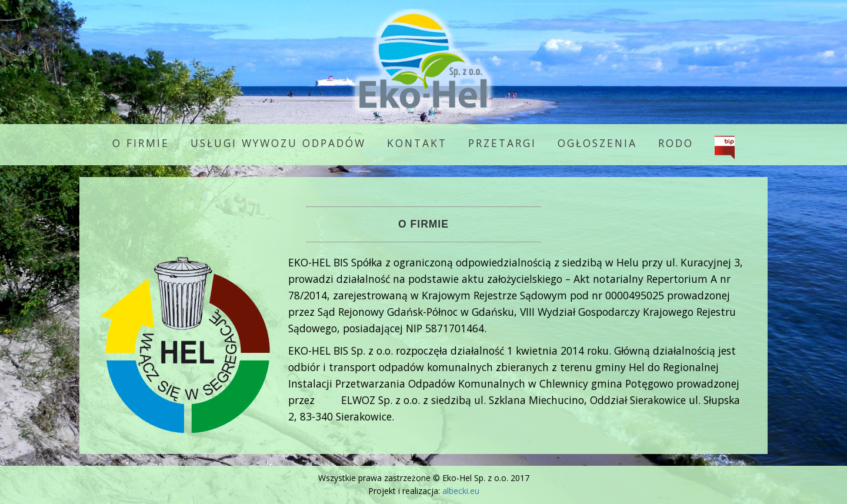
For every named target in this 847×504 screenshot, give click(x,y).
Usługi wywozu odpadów (278, 143)
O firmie (141, 143)
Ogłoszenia (597, 143)
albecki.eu (461, 491)
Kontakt (417, 143)
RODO (676, 143)
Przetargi (502, 143)
